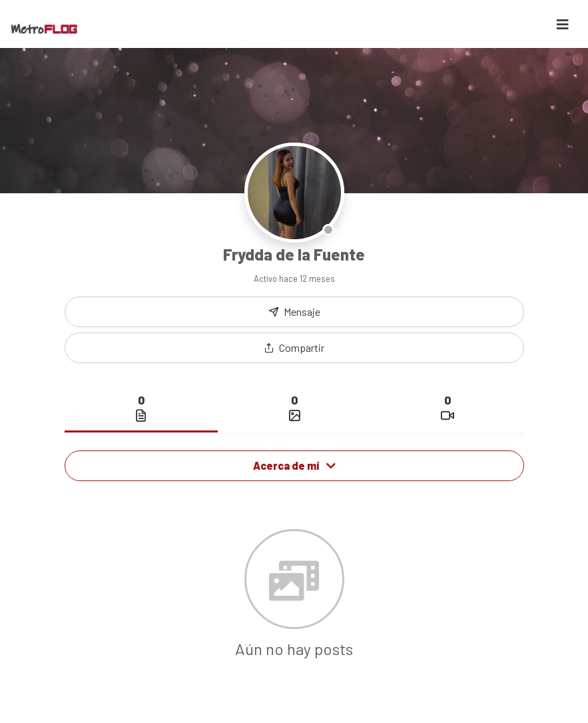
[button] (294, 348)
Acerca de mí (294, 465)
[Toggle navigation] (563, 24)
